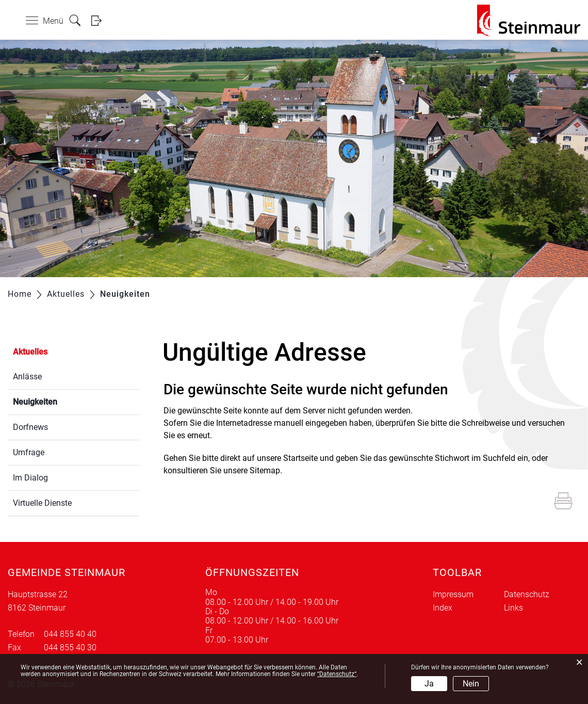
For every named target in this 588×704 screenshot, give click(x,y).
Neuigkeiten (60, 401)
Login (100, 20)
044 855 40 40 (70, 634)
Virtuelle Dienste (42, 503)
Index (443, 608)
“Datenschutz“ (337, 674)
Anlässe (27, 377)
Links (513, 608)
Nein (471, 684)
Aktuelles (30, 352)
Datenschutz (527, 594)
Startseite (300, 458)
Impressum (453, 594)
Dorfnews (30, 427)
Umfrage (29, 452)
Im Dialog (30, 478)
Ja (429, 684)
